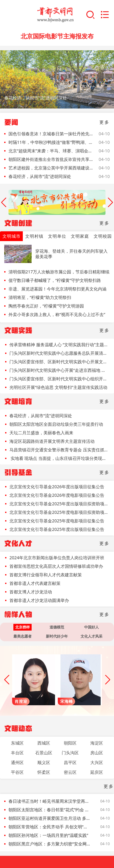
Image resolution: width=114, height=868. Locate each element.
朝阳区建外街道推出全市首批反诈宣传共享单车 (51, 159)
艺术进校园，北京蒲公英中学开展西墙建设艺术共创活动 (51, 168)
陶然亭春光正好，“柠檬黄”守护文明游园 (46, 306)
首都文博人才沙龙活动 (31, 592)
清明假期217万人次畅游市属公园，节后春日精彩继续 (59, 272)
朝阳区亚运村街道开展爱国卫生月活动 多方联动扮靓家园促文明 (50, 818)
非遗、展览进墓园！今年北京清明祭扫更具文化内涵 (57, 289)
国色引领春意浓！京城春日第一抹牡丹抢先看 (51, 134)
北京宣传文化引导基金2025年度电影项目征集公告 (57, 521)
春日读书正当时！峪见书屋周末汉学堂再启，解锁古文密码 (50, 801)
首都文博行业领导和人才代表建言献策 (46, 575)
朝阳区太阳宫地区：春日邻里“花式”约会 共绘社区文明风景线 (50, 810)
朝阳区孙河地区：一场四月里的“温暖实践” (48, 835)
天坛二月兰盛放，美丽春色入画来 (41, 433)
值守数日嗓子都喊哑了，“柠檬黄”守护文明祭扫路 (55, 280)
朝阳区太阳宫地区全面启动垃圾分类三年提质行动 (56, 424)
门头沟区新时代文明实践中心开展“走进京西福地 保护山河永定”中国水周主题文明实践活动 (59, 370)
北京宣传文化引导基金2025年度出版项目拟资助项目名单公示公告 (59, 504)
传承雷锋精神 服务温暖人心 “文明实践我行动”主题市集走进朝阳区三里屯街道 (59, 345)
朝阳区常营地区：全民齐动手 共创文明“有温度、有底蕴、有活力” (50, 827)
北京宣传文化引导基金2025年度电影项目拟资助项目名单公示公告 (59, 512)
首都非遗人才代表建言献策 (35, 583)
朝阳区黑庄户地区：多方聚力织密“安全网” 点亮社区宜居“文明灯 (50, 844)
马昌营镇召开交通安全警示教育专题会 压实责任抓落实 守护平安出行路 (59, 450)
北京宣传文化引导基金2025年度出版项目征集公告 (57, 529)
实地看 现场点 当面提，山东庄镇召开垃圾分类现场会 (59, 458)
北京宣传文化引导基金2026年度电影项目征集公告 (57, 495)
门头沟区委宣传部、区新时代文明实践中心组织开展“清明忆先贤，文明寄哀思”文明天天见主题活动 (59, 379)
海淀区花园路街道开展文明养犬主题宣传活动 (52, 441)
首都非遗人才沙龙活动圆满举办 (39, 600)
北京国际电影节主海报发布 (57, 36)
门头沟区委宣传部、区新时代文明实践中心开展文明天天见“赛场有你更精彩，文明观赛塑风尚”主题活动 (59, 362)
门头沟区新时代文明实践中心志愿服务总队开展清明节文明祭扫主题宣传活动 (59, 353)
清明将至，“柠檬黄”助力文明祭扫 (40, 297)
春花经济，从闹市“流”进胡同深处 (40, 176)
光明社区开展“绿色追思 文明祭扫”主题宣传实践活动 (58, 387)
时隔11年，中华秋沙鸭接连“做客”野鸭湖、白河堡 (51, 142)
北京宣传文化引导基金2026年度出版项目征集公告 (57, 487)
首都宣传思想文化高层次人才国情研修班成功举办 (56, 566)
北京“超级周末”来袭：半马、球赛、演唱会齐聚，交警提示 (51, 151)
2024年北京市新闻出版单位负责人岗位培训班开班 (57, 558)
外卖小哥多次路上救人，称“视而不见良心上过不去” (57, 314)
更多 (105, 122)
